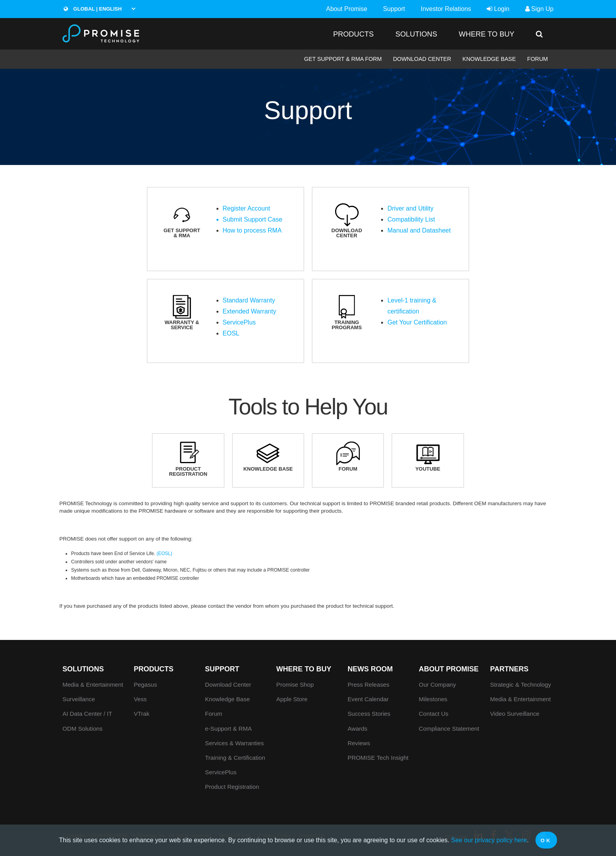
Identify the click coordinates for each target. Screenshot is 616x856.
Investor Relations (446, 9)
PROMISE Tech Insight (378, 758)
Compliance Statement (449, 729)
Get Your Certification (417, 322)
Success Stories (369, 714)
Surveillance (79, 699)
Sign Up (539, 9)
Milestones (433, 699)
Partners (510, 669)
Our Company (437, 685)
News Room (370, 669)
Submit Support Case (253, 219)
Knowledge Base (489, 59)
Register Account (247, 208)
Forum (538, 59)
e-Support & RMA (228, 729)
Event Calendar (368, 699)
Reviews (359, 743)
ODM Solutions (82, 729)
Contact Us (434, 714)
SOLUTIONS (416, 34)
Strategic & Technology (521, 685)
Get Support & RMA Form (343, 59)
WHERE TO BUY (487, 34)
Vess (140, 699)
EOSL (231, 333)
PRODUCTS (353, 34)
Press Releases (368, 685)
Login (498, 9)
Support (394, 9)
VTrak (141, 714)
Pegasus (145, 685)
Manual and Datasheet (419, 230)
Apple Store (292, 699)
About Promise (347, 9)
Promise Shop (295, 685)
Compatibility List (411, 219)
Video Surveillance (515, 714)
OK (546, 840)
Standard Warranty (249, 300)
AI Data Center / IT (87, 714)
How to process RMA (252, 230)
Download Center (422, 59)
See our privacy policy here (489, 840)
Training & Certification (235, 758)
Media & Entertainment (93, 685)
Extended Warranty (249, 311)
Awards (357, 729)
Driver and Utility (410, 208)
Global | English (93, 9)
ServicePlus (239, 322)
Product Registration (232, 787)
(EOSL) (164, 554)
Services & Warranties (235, 743)
